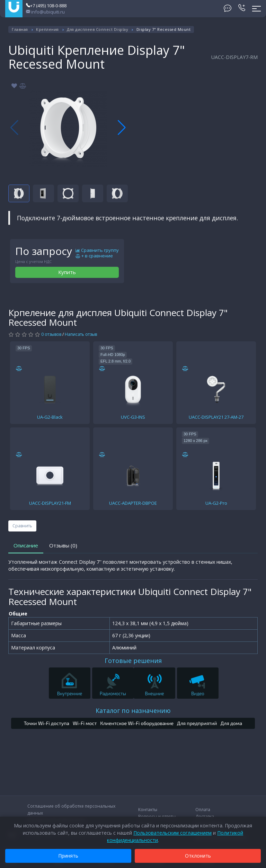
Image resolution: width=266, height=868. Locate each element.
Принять (68, 856)
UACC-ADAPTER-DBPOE (133, 503)
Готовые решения (133, 661)
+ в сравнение (94, 256)
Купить (67, 272)
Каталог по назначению (133, 710)
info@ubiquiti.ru (45, 12)
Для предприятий (197, 723)
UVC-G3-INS (133, 417)
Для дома (232, 723)
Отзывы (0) (63, 545)
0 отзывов (51, 334)
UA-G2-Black (50, 417)
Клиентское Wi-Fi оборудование (137, 723)
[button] (122, 128)
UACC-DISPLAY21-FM (50, 503)
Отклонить (198, 856)
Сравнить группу (97, 250)
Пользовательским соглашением (172, 833)
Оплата (203, 810)
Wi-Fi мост (85, 723)
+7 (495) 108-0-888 (46, 6)
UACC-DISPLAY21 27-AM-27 (216, 417)
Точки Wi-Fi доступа (47, 723)
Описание (26, 545)
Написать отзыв (81, 334)
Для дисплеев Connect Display (97, 29)
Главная (20, 29)
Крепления (47, 29)
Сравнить (22, 526)
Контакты (148, 810)
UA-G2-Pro (216, 503)
